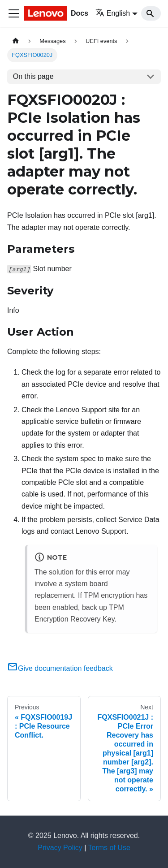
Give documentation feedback (60, 668)
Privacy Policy (60, 848)
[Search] (151, 13)
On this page (33, 76)
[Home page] (16, 41)
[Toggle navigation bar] (14, 13)
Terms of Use (109, 848)
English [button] (113, 13)
